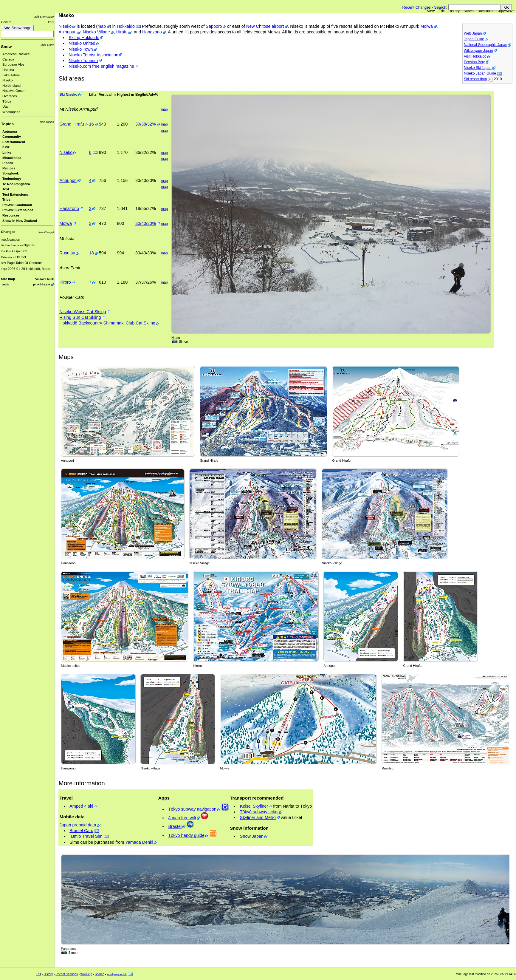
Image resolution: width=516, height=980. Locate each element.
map (102, 26)
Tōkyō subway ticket (259, 812)
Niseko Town (81, 49)
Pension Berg (475, 62)
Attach (469, 11)
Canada (8, 59)
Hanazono (152, 32)
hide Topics (47, 122)
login (6, 284)
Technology (12, 179)
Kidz (6, 147)
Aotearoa (10, 132)
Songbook (11, 173)
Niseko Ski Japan (478, 68)
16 (92, 124)
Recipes (9, 168)
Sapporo (214, 26)
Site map (8, 279)
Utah (6, 106)
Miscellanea (12, 158)
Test (6, 189)
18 (92, 253)
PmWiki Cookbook (17, 205)
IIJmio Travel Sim (86, 836)
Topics (7, 124)
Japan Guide (474, 39)
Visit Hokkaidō (475, 56)
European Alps (13, 64)
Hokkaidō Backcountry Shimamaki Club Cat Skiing (107, 323)
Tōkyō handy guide (186, 835)
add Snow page (44, 17)
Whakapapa (11, 112)
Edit (442, 11)
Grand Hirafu (72, 124)
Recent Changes (417, 7)
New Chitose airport (265, 26)
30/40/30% (146, 223)
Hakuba (8, 70)
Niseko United (82, 43)
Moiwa (427, 26)
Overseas (10, 96)
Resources (11, 215)
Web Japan (473, 33)
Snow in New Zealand (20, 221)
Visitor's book (44, 279)
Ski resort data (475, 79)
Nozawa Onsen (14, 91)
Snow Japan (252, 836)
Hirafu (122, 32)
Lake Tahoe (11, 75)
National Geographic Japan (485, 45)
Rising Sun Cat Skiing (80, 317)
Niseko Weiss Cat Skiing (83, 312)
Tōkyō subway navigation (192, 809)
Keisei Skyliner (254, 806)
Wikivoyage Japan (478, 51)
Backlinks (485, 11)
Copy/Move (506, 11)
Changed (8, 232)
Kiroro (65, 282)
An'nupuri (67, 32)
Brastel (175, 826)
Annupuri (68, 180)
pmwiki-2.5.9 (41, 284)
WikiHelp (86, 974)
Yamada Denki (139, 842)
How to (6, 22)
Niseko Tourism (83, 61)
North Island (11, 86)
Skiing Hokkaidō (84, 38)
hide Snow (47, 45)
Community (12, 137)
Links (7, 152)
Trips (6, 200)
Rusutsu (67, 253)
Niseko (8, 80)
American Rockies (16, 54)
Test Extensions (15, 194)
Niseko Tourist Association (93, 55)
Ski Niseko (68, 95)
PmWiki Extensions (18, 210)
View (431, 11)
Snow (6, 47)
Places (8, 163)
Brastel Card (81, 831)
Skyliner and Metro (258, 817)
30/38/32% (146, 124)
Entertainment (14, 142)
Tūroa (7, 101)
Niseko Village (96, 32)
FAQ (51, 22)
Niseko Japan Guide (480, 73)
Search (440, 7)
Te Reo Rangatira (16, 184)
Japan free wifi (182, 818)
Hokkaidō (126, 26)
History (454, 11)
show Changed (46, 232)
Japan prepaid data (78, 825)
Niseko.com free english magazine (101, 66)
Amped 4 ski (81, 806)
